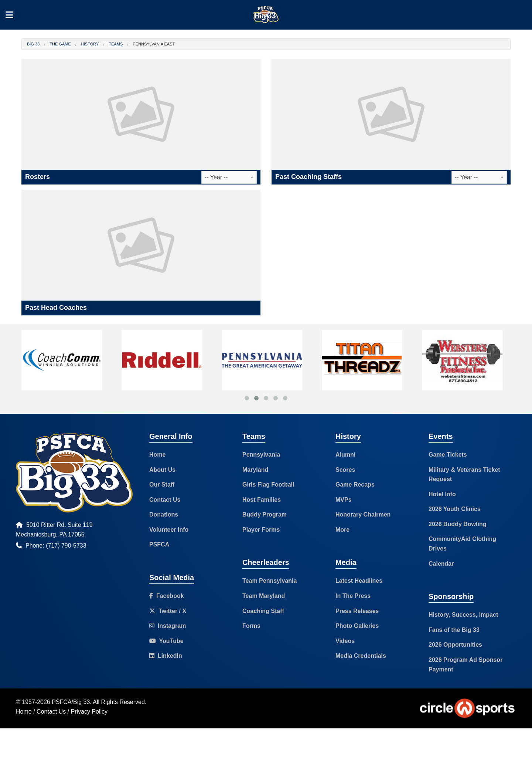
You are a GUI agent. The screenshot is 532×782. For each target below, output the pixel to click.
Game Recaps (355, 485)
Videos (345, 641)
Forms (251, 626)
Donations (164, 514)
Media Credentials (361, 656)
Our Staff (162, 485)
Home (157, 455)
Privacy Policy (89, 712)
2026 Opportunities (455, 645)
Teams (116, 44)
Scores (345, 470)
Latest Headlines (359, 581)
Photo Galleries (357, 626)
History (90, 44)
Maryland (255, 470)
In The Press (353, 596)
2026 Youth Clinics (455, 509)
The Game (60, 44)
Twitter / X (168, 611)
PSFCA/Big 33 (71, 702)
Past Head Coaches (56, 308)
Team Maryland (264, 596)
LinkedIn (166, 656)
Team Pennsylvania (270, 581)
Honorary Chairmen (363, 514)
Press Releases (357, 611)
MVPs (344, 500)
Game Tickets (448, 455)
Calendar (441, 564)
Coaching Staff (263, 611)
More (342, 530)
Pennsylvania (261, 455)
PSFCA (159, 544)
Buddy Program (265, 514)
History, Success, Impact (463, 615)
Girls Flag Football (268, 485)
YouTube (166, 641)
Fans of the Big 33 (454, 630)
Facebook (167, 596)
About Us (162, 470)
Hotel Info (442, 494)
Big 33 (33, 44)
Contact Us (165, 500)
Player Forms (261, 530)
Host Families (262, 500)
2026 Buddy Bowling (457, 524)
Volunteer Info (169, 530)
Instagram (168, 626)
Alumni (345, 455)
